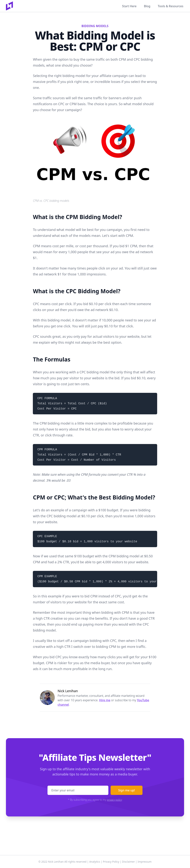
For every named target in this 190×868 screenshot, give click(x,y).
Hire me (105, 700)
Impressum (145, 862)
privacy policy (114, 800)
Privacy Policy (111, 862)
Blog (147, 6)
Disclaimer (128, 862)
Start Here (129, 6)
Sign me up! (127, 790)
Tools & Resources (171, 6)
